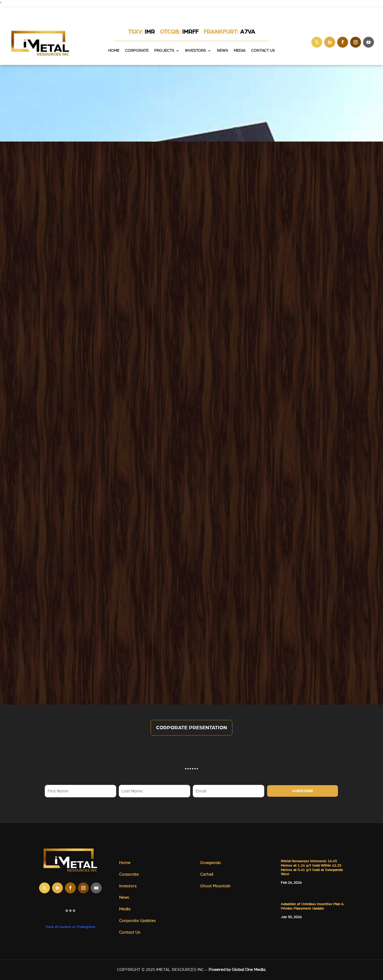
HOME (114, 51)
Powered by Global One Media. (237, 970)
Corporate (137, 51)
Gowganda (210, 863)
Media (240, 51)
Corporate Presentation (192, 728)
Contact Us (263, 51)
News (222, 51)
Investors (196, 51)
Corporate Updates (137, 921)
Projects (164, 51)
